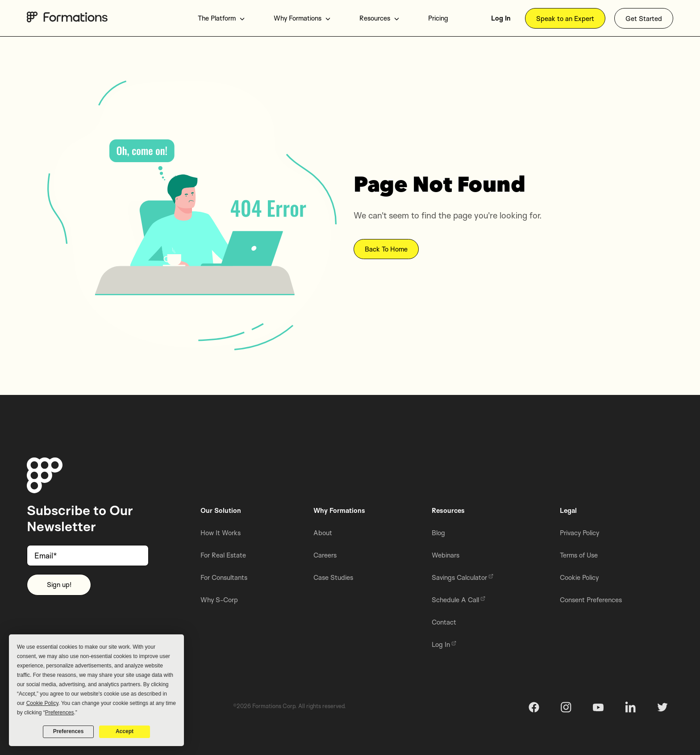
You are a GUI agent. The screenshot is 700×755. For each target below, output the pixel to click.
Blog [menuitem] (438, 533)
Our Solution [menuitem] (221, 510)
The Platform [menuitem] (221, 18)
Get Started (644, 19)
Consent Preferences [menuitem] (591, 600)
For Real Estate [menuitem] (223, 555)
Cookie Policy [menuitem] (579, 577)
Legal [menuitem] (568, 510)
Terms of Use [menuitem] (579, 555)
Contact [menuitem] (444, 622)
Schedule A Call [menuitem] (458, 600)
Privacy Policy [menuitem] (579, 533)
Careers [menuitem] (325, 555)
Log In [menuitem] (501, 18)
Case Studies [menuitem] (333, 577)
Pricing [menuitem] (438, 18)
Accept (125, 731)
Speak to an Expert (565, 19)
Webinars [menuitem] (446, 555)
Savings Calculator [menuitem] (462, 577)
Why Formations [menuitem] (302, 18)
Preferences (69, 731)
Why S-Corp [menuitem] (219, 600)
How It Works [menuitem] (221, 533)
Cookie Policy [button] (42, 703)
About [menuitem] (323, 533)
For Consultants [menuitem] (224, 577)
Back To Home (386, 250)
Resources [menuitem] (379, 18)
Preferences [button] (60, 713)
